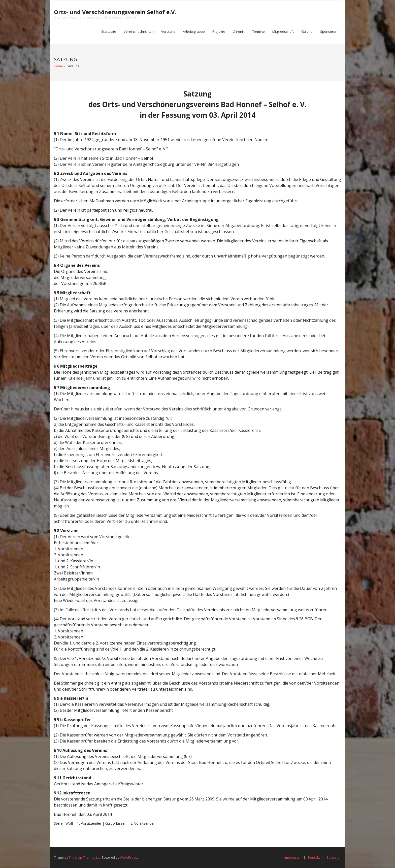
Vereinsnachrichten (139, 31)
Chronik (239, 31)
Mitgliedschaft (283, 31)
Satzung (333, 857)
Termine (258, 31)
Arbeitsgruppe (194, 31)
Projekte (219, 31)
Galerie (307, 31)
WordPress (128, 857)
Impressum (293, 857)
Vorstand (168, 31)
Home (58, 66)
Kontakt (314, 857)
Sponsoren (329, 31)
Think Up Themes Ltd (85, 857)
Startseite (109, 31)
